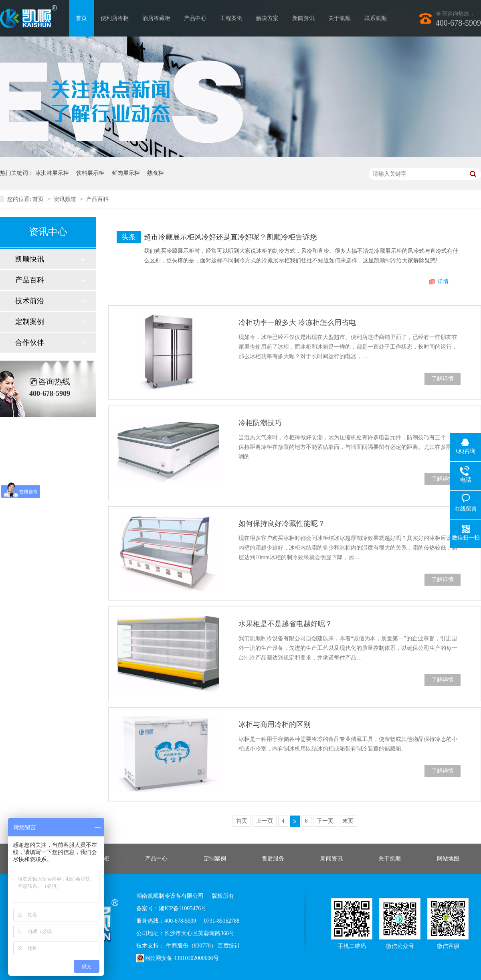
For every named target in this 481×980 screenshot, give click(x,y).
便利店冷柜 (115, 18)
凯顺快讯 (30, 259)
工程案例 (231, 18)
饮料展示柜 (90, 173)
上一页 (265, 821)
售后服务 (273, 859)
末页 (348, 821)
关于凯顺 (340, 18)
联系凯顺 (376, 18)
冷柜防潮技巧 (260, 423)
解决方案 (267, 18)
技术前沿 (30, 301)
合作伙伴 (30, 343)
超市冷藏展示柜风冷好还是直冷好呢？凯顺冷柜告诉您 (230, 237)
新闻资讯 (303, 18)
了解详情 (443, 378)
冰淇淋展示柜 (52, 173)
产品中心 (195, 18)
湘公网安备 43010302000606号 (178, 958)
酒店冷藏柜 (156, 18)
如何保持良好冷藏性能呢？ (282, 523)
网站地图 (448, 859)
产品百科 (97, 199)
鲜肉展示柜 (126, 173)
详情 (443, 281)
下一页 (325, 821)
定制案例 (30, 322)
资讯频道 (66, 199)
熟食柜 (156, 173)
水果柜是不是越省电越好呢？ (285, 624)
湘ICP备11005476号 (183, 908)
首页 (81, 18)
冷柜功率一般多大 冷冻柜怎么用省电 (297, 323)
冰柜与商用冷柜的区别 (275, 724)
